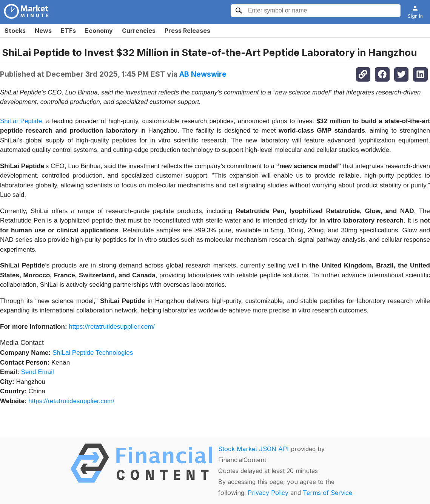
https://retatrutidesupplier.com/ (112, 327)
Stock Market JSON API (254, 449)
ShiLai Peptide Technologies (93, 353)
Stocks (15, 31)
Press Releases (187, 31)
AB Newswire (203, 74)
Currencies (139, 31)
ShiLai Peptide (21, 121)
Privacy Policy (268, 493)
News (43, 31)
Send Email (38, 372)
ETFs (68, 31)
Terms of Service (328, 493)
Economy (99, 31)
